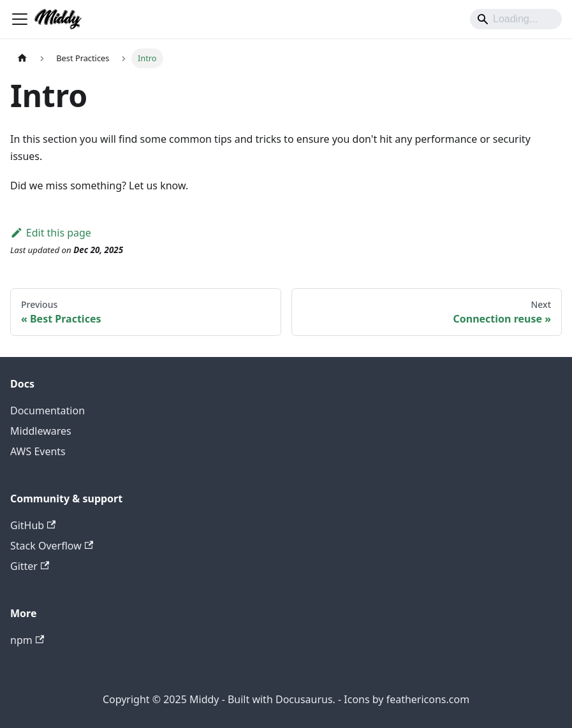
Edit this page (51, 233)
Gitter (30, 566)
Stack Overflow (52, 546)
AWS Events (38, 451)
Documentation (48, 411)
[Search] (516, 19)
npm (27, 640)
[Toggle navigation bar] (20, 19)
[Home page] (22, 58)
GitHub (33, 525)
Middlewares (41, 431)
